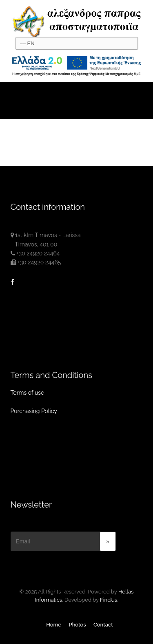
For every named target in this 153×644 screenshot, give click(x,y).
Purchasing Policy (34, 411)
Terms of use (28, 393)
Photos (78, 625)
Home (54, 625)
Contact (103, 625)
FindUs (109, 600)
